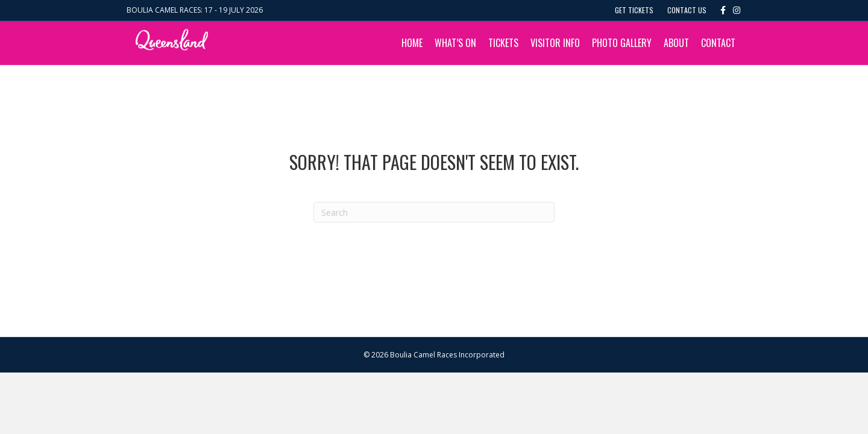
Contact (718, 43)
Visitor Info (555, 43)
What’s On (455, 43)
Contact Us (687, 10)
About (676, 43)
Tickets (503, 43)
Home (412, 43)
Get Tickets (634, 10)
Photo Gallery (622, 43)
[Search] (434, 212)
